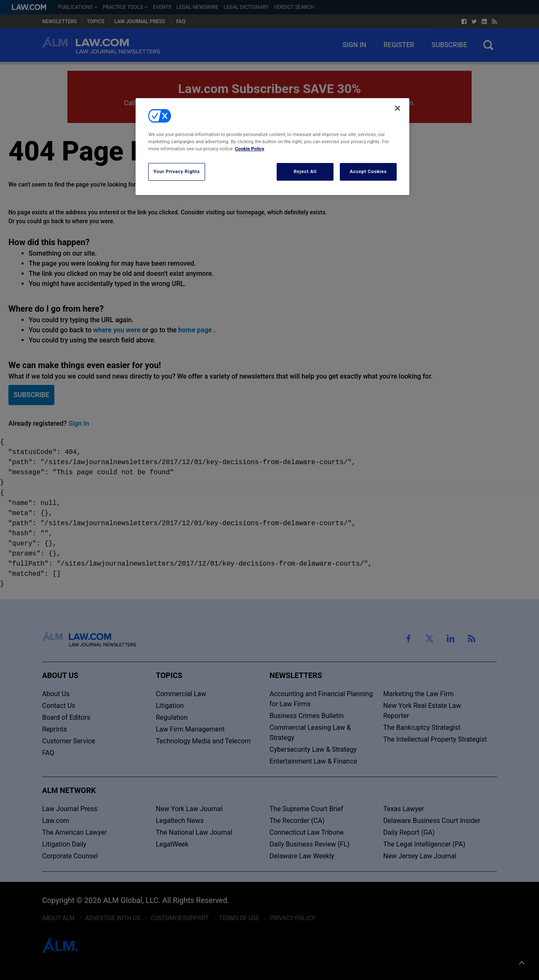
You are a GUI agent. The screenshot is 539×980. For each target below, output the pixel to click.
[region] (272, 147)
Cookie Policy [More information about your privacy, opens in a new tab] (250, 149)
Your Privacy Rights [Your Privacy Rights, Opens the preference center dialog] (176, 171)
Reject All (305, 171)
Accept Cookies (368, 171)
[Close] (398, 108)
